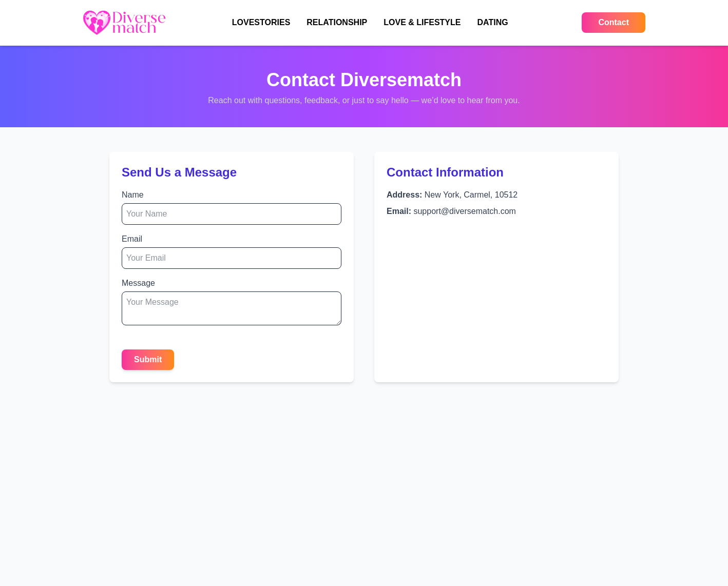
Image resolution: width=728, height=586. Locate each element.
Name (133, 195)
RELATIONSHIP (337, 22)
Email (132, 239)
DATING (492, 22)
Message (138, 283)
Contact (614, 22)
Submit (148, 359)
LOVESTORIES (261, 22)
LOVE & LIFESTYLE (422, 22)
